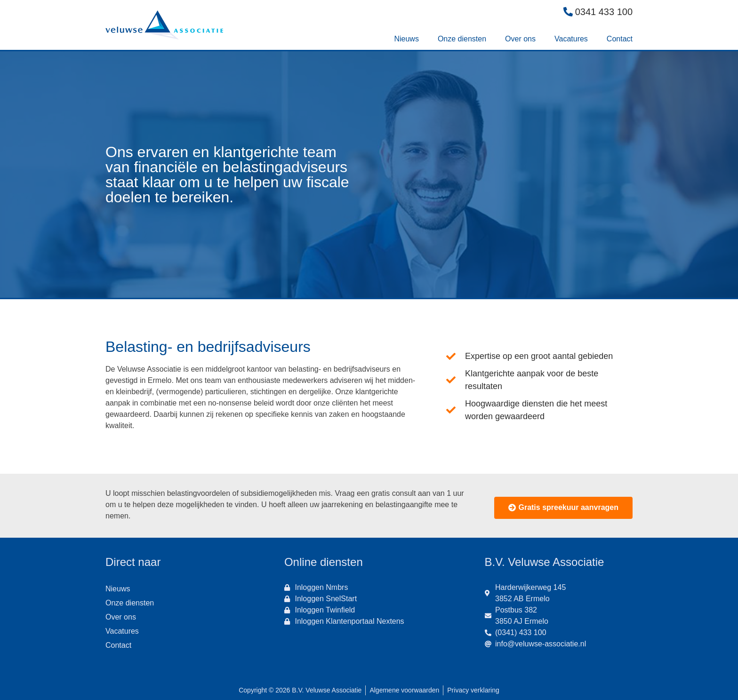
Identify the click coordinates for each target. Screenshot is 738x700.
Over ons (520, 39)
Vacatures (571, 39)
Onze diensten (462, 39)
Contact (620, 39)
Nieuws (406, 39)
